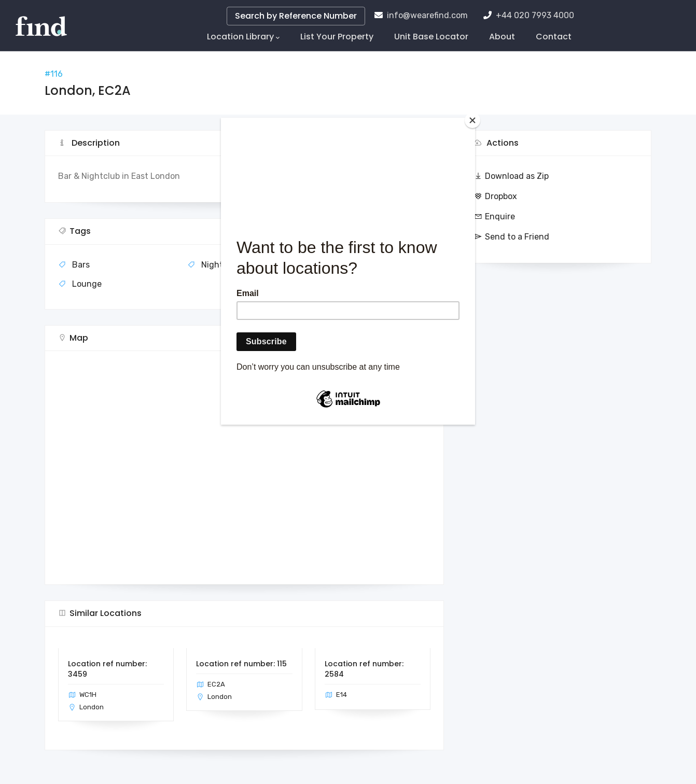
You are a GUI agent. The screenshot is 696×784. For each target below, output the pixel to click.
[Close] (472, 120)
